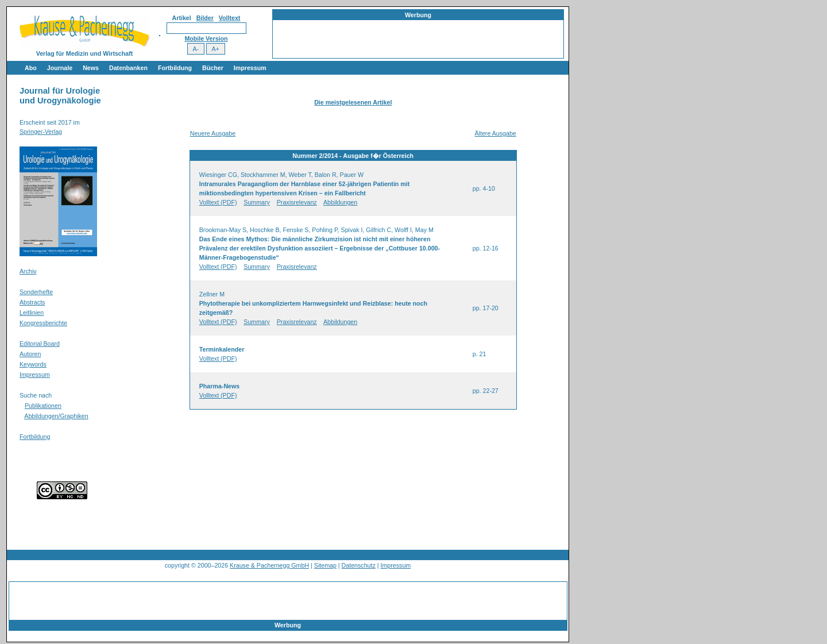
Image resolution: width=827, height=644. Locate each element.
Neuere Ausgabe (213, 133)
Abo (31, 68)
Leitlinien (32, 313)
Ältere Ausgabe (495, 133)
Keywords (33, 364)
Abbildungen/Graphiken (56, 416)
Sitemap (325, 565)
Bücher (213, 68)
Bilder (205, 18)
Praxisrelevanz (297, 202)
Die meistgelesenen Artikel (353, 102)
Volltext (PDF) (218, 202)
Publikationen (43, 406)
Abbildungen (340, 202)
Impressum (250, 68)
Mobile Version (206, 38)
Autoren (30, 354)
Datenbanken (128, 68)
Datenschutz (359, 565)
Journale (60, 68)
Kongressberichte (43, 323)
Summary (257, 202)
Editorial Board (40, 344)
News (91, 68)
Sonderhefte (36, 292)
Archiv (28, 271)
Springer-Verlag (41, 132)
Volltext (230, 18)
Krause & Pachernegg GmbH (269, 565)
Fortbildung (175, 68)
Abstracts (32, 302)
